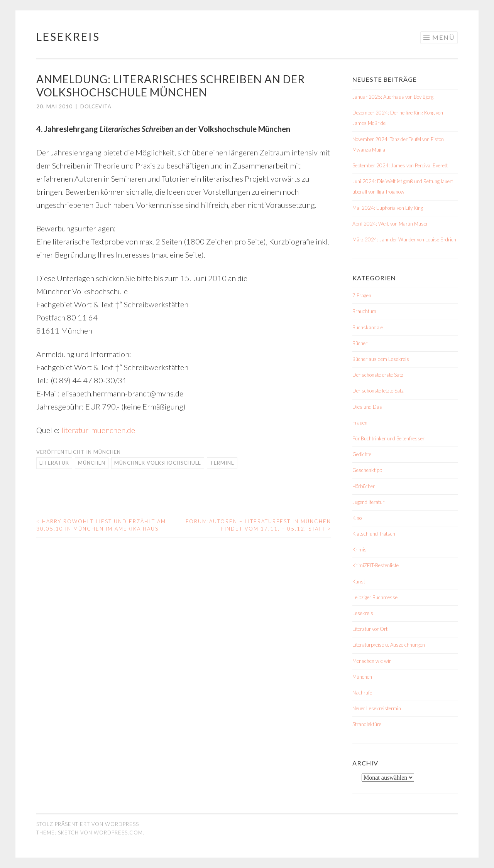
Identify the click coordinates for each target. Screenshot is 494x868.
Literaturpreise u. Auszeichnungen (389, 645)
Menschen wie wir (372, 661)
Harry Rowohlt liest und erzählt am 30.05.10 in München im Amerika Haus (101, 525)
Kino (357, 518)
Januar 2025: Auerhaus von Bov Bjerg (393, 97)
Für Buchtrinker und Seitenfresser (388, 438)
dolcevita (96, 106)
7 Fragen (362, 295)
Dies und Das (367, 407)
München (107, 452)
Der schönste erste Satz (378, 375)
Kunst (359, 581)
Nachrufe (362, 693)
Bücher (360, 343)
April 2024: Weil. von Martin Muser (390, 224)
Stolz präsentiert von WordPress (88, 824)
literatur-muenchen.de (98, 430)
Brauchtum (364, 311)
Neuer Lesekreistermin (377, 708)
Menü (443, 37)
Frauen (360, 423)
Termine (222, 463)
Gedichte (362, 454)
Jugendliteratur (368, 502)
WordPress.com (118, 833)
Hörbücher (364, 486)
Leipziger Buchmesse (375, 597)
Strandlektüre (367, 724)
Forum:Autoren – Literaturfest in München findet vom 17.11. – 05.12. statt (258, 525)
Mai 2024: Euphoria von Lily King (388, 208)
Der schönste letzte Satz (378, 391)
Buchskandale (368, 327)
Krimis (360, 549)
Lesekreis (68, 37)
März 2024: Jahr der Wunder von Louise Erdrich (404, 239)
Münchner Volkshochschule (158, 463)
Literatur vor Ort (370, 629)
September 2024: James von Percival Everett (400, 165)
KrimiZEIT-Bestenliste (376, 565)
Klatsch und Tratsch (374, 534)
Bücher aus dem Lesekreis (381, 359)
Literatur (54, 463)
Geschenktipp (367, 470)
